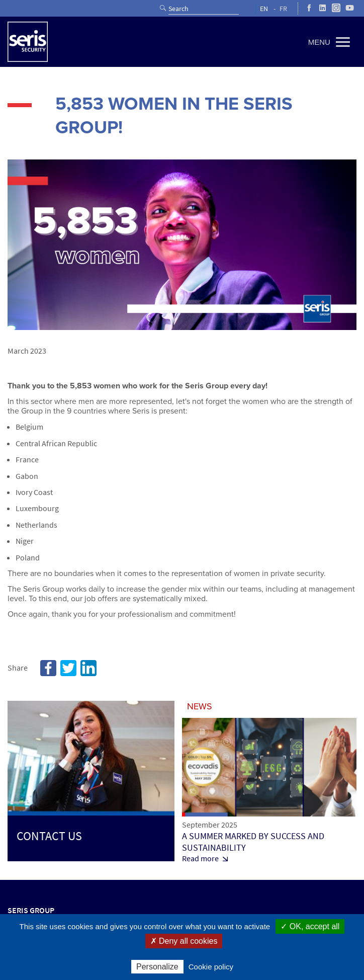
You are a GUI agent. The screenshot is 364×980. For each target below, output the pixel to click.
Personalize (157, 967)
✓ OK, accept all (310, 926)
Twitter (68, 668)
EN (264, 9)
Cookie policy (211, 967)
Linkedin (88, 668)
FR (283, 9)
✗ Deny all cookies (184, 941)
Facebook (48, 668)
